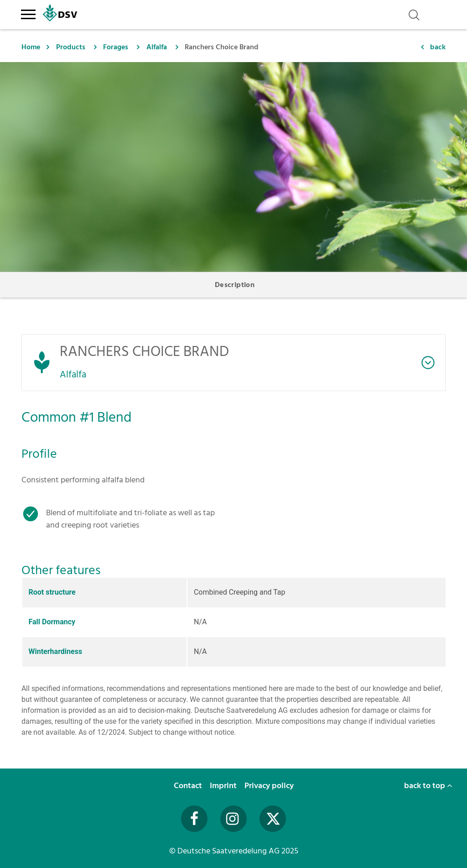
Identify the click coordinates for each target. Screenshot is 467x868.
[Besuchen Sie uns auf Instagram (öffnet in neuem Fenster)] (233, 819)
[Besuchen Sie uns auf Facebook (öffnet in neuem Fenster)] (194, 819)
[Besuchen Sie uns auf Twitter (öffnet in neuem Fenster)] (273, 819)
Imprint (224, 786)
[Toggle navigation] (28, 13)
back (438, 47)
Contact (189, 786)
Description (235, 285)
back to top (428, 786)
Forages (116, 47)
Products (71, 47)
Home (31, 47)
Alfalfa (157, 47)
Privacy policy (270, 786)
